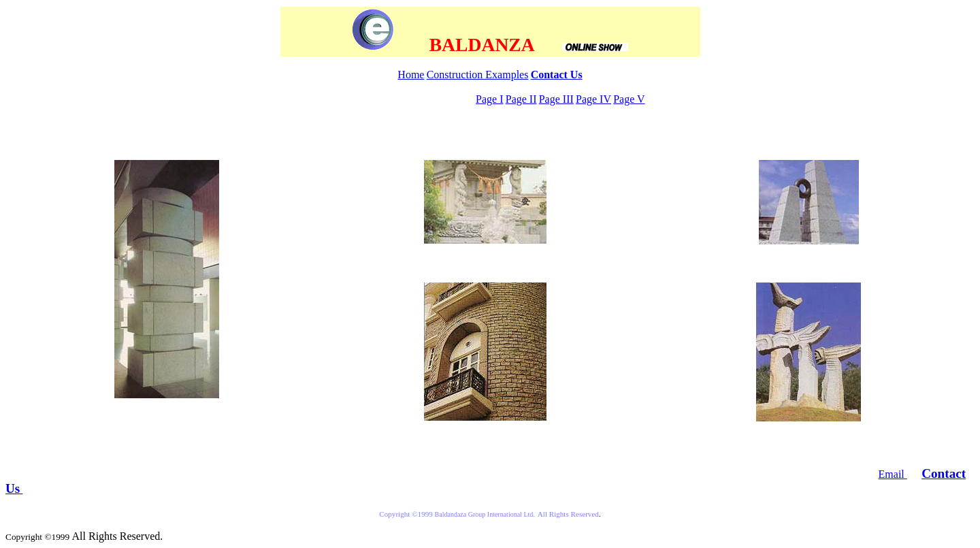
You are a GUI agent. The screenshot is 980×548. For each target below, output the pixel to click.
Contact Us (557, 75)
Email (893, 474)
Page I (489, 99)
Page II (521, 99)
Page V (629, 99)
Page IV (593, 99)
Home (411, 75)
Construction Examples (478, 75)
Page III (556, 99)
